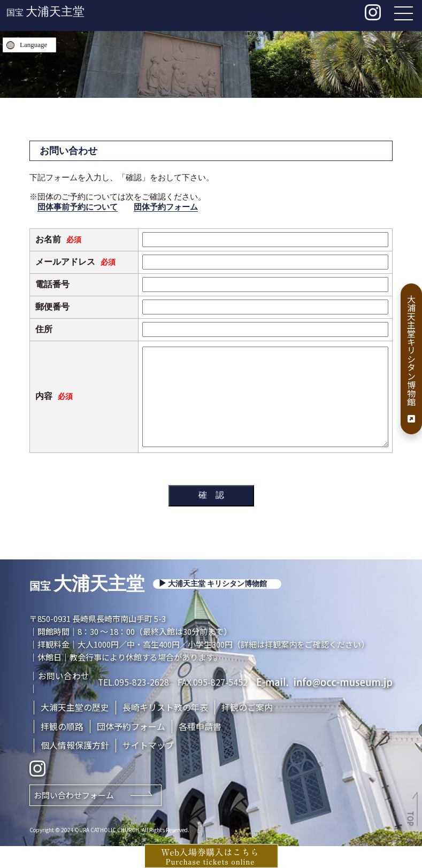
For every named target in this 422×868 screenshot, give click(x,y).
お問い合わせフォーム (74, 817)
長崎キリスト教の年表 (165, 728)
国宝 (45, 13)
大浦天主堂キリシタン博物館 (411, 359)
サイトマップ (148, 767)
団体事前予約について (78, 207)
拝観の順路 (62, 748)
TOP (412, 819)
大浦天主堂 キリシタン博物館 (218, 605)
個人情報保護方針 (75, 767)
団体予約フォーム (166, 207)
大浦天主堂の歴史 (75, 728)
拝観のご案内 (247, 728)
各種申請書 (200, 748)
